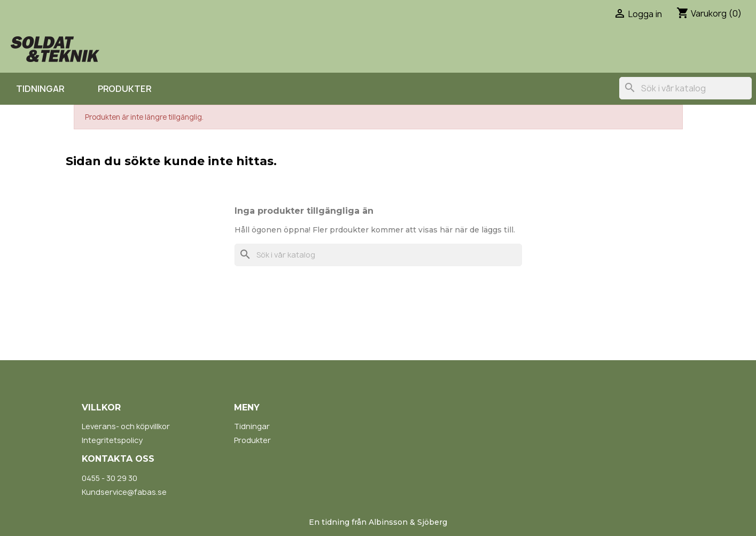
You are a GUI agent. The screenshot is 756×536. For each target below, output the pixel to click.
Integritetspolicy (112, 440)
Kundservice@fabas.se (124, 492)
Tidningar (40, 89)
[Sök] (685, 88)
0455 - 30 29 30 (110, 478)
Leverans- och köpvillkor (126, 426)
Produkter (124, 89)
